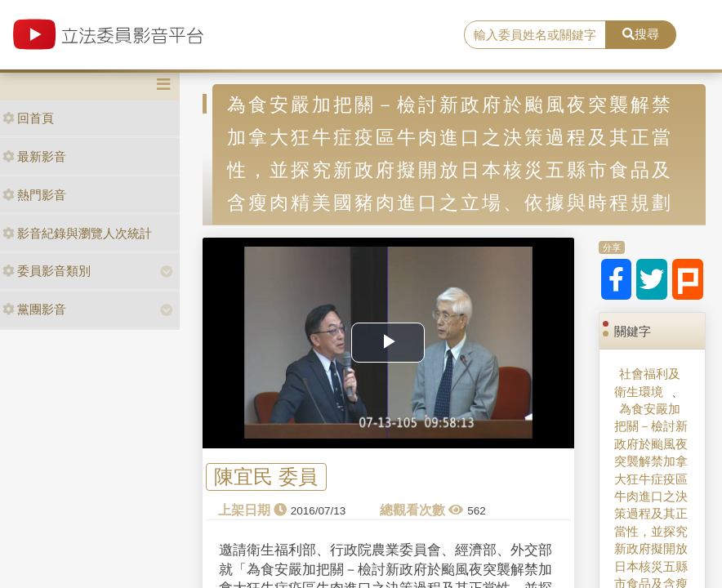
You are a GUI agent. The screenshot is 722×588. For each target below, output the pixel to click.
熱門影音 (34, 195)
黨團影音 (34, 309)
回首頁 (28, 118)
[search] (535, 35)
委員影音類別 (47, 271)
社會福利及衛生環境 (647, 382)
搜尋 (641, 34)
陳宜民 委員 (266, 477)
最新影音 (34, 156)
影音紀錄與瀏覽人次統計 (77, 233)
